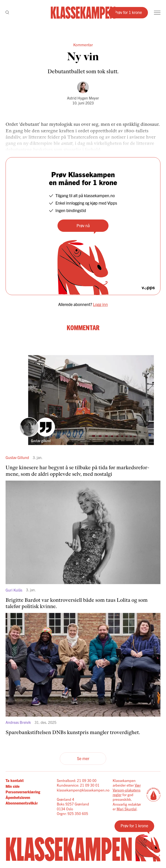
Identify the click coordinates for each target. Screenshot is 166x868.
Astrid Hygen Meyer (83, 98)
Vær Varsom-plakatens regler (127, 790)
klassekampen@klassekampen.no (83, 790)
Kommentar (83, 45)
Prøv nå (83, 225)
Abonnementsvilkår (22, 803)
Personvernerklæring (23, 792)
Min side (13, 786)
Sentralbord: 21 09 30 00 (77, 780)
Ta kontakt (15, 780)
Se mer (83, 758)
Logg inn (100, 304)
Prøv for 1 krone (128, 12)
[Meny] (157, 13)
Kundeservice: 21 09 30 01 (78, 785)
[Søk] (7, 13)
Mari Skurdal (127, 809)
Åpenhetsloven (18, 797)
